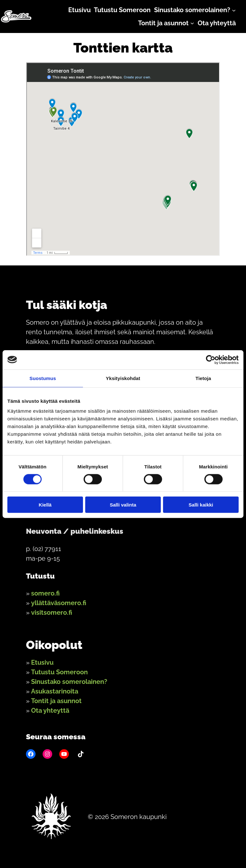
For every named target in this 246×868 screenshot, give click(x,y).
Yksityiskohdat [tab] (123, 378)
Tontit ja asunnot (56, 701)
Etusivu (42, 662)
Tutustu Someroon (59, 672)
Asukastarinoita (55, 691)
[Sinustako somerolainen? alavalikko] (234, 10)
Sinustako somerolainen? (69, 682)
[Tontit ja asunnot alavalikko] (192, 23)
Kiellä (45, 505)
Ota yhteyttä (50, 710)
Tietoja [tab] (203, 378)
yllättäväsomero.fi (59, 603)
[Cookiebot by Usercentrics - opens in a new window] (211, 360)
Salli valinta (123, 505)
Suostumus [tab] (43, 378)
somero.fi (45, 593)
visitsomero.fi (52, 612)
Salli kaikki (201, 505)
